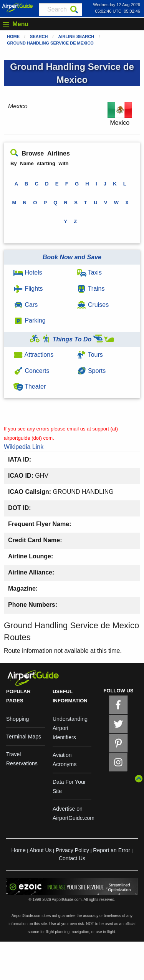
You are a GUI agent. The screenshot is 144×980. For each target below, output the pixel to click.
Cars (26, 305)
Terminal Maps (24, 737)
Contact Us (72, 858)
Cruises (93, 305)
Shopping (17, 719)
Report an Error (111, 850)
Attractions (33, 355)
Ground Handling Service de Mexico (50, 43)
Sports (91, 371)
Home (13, 36)
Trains (91, 289)
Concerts (31, 371)
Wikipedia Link (24, 447)
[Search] (74, 10)
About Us (41, 850)
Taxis (89, 272)
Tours (90, 355)
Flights (28, 289)
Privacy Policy (72, 850)
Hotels (28, 272)
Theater (30, 387)
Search (39, 36)
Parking (30, 320)
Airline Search (76, 36)
